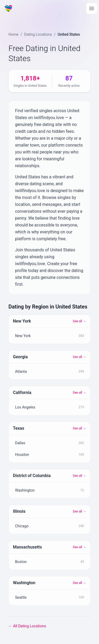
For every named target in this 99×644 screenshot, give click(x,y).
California (22, 393)
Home (13, 34)
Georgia (20, 357)
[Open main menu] (92, 8)
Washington (24, 583)
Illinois (19, 511)
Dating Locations (38, 34)
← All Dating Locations (27, 626)
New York (22, 321)
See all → (79, 321)
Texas (19, 428)
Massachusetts (27, 547)
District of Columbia (32, 476)
